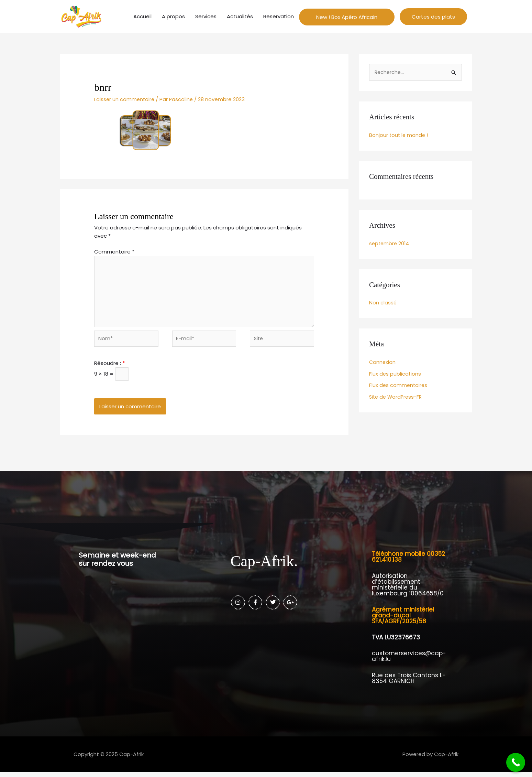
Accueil (142, 17)
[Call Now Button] (516, 762)
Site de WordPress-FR (397, 398)
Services (206, 17)
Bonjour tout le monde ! (399, 136)
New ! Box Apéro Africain (347, 17)
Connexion (383, 363)
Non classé (383, 304)
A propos (173, 17)
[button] (433, 17)
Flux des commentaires (399, 386)
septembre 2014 (390, 244)
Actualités (240, 17)
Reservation (279, 17)
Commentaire (114, 253)
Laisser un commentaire (125, 100)
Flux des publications (395, 375)
